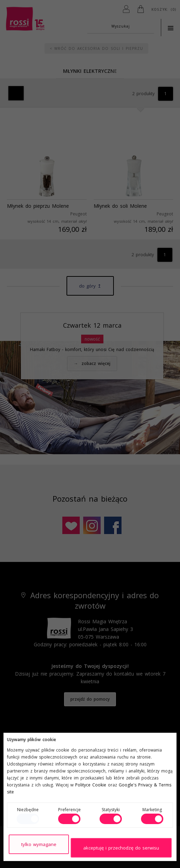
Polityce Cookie (91, 785)
